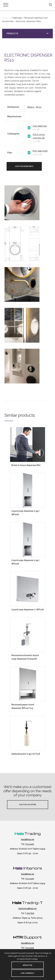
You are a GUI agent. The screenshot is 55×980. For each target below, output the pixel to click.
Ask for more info (24, 166)
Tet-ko (38, 107)
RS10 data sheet (40, 151)
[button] (50, 5)
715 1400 (30, 844)
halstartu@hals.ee (27, 909)
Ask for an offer (28, 805)
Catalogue (17, 18)
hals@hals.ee (28, 839)
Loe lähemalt (28, 973)
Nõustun (27, 965)
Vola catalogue (40, 126)
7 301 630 (30, 913)
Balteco (31, 107)
